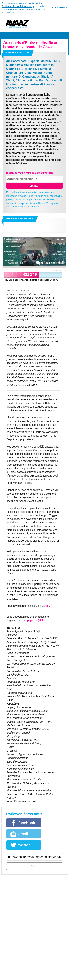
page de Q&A (35, 620)
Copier (34, 866)
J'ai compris (59, 8)
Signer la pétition (17, 53)
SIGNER (35, 186)
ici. (48, 606)
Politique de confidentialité (17, 6)
